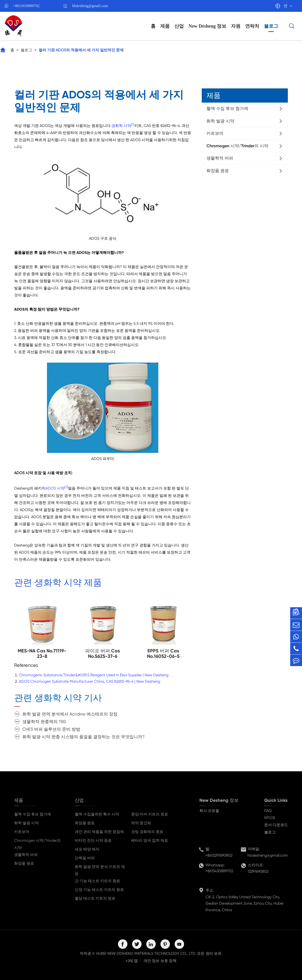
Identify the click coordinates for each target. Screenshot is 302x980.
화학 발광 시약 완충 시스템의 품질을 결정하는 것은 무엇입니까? (84, 737)
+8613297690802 (219, 855)
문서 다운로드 (276, 825)
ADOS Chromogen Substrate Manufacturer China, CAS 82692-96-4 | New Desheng (90, 681)
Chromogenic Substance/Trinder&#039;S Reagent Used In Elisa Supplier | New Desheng (94, 675)
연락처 (252, 26)
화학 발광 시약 (220, 121)
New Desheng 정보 (207, 26)
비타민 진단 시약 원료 (93, 840)
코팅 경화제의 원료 (147, 832)
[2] (66, 487)
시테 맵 (132, 961)
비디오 (270, 817)
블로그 (271, 26)
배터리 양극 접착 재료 (150, 840)
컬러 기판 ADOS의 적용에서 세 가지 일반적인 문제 (81, 50)
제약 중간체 (141, 823)
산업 (179, 26)
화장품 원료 (218, 171)
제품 (165, 26)
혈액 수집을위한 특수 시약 (97, 814)
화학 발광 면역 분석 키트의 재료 (100, 870)
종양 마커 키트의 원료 (150, 814)
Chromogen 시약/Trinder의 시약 (237, 146)
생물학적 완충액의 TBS (44, 722)
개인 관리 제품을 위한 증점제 (99, 832)
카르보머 (215, 133)
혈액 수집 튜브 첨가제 (227, 108)
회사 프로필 (209, 811)
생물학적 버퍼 (220, 158)
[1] (133, 124)
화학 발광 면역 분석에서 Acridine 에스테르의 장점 (70, 714)
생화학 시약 (121, 126)
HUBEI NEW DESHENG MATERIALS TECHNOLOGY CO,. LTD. (146, 953)
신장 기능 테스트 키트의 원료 (99, 890)
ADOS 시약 (55, 488)
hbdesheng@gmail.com (90, 6)
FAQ (268, 811)
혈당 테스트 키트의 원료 (95, 898)
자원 (236, 26)
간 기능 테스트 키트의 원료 (97, 881)
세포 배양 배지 (87, 849)
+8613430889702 (26, 6)
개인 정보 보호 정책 (160, 961)
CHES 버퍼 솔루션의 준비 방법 (51, 729)
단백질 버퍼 (85, 858)
